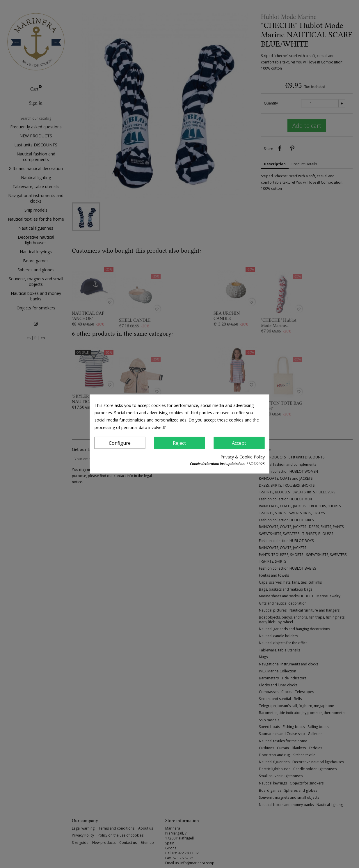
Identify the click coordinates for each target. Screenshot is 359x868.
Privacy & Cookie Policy (243, 457)
